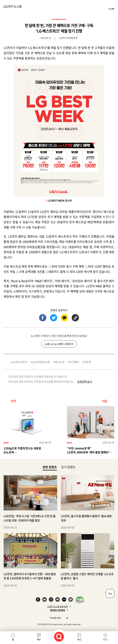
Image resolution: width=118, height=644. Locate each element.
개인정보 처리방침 (57, 610)
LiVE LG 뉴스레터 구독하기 (59, 344)
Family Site (58, 618)
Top (110, 593)
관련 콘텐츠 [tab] (50, 467)
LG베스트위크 (20, 362)
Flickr (64, 599)
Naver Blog (58, 599)
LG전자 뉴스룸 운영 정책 (57, 607)
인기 (105, 639)
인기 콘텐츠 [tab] (68, 467)
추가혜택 (74, 362)
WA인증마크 (80, 599)
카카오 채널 (71, 599)
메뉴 (39, 639)
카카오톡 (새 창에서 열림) (64, 318)
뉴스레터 (111, 9)
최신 (79, 639)
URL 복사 (75, 318)
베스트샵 (60, 362)
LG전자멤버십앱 (41, 362)
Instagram (51, 599)
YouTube (45, 599)
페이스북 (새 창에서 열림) (43, 318)
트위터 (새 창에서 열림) (54, 318)
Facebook (38, 599)
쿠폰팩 (87, 362)
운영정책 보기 (85, 382)
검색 (59, 637)
